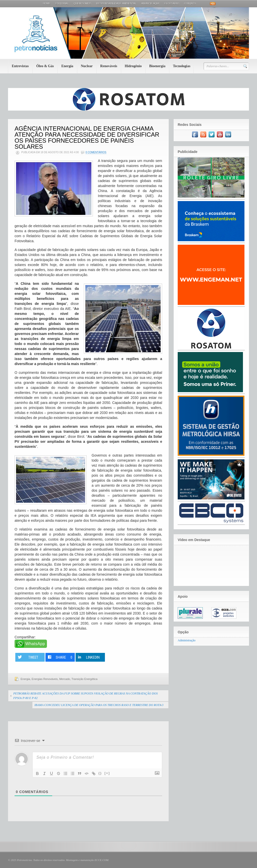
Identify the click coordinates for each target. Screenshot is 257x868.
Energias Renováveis (45, 679)
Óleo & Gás (45, 66)
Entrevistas (20, 66)
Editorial (62, 4)
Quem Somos (82, 4)
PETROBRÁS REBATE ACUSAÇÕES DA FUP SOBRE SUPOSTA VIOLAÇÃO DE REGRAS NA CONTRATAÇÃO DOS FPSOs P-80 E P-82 (86, 696)
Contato (190, 4)
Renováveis (109, 66)
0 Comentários (96, 152)
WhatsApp (35, 644)
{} (100, 773)
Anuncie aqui (150, 4)
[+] (107, 773)
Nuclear (87, 66)
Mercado (65, 679)
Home (47, 4)
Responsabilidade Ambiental (116, 4)
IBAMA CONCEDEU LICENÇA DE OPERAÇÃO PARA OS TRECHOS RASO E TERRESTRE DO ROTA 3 (99, 705)
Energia (67, 66)
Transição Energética (85, 679)
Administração (187, 640)
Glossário (172, 4)
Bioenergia (157, 66)
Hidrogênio (133, 66)
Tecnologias (182, 66)
